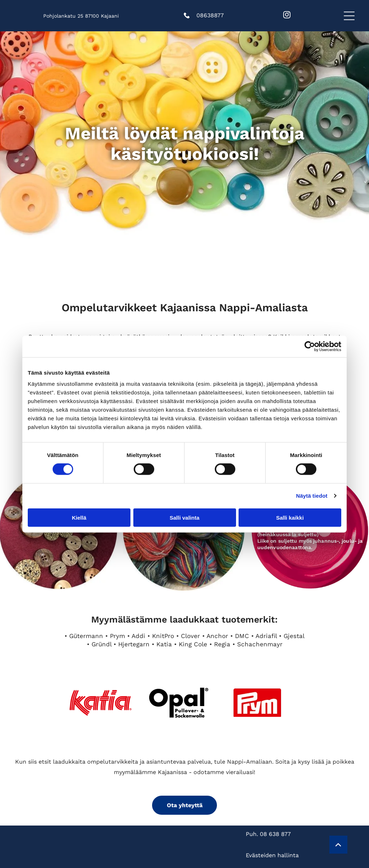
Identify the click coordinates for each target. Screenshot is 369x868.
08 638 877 (275, 834)
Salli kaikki (290, 517)
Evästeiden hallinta (272, 855)
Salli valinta (185, 517)
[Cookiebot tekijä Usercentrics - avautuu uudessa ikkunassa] (310, 347)
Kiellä (79, 517)
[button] (349, 16)
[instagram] (287, 16)
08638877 (210, 15)
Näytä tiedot (312, 496)
